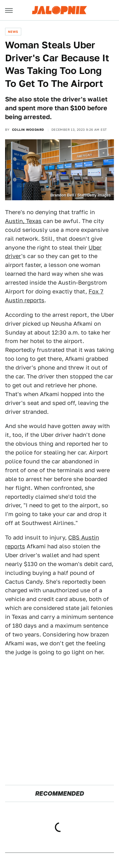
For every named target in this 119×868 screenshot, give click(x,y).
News (13, 32)
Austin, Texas (23, 221)
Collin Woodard (28, 130)
